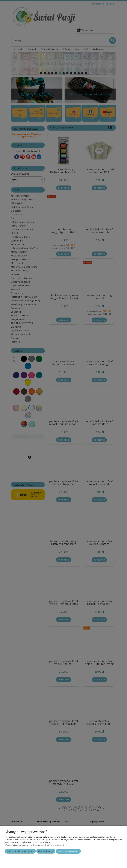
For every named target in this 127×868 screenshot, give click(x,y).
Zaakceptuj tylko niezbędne (20, 851)
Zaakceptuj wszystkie (68, 851)
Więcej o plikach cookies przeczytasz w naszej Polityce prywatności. (35, 845)
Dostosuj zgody (46, 851)
